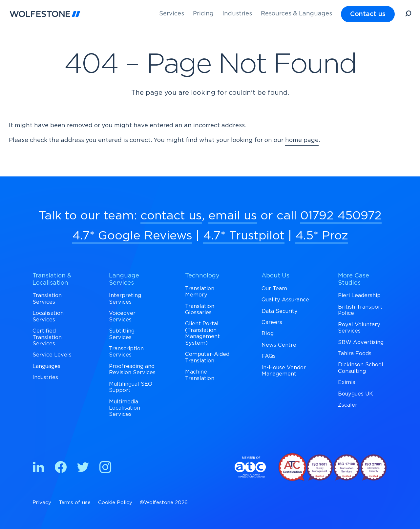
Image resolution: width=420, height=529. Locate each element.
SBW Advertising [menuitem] (361, 342)
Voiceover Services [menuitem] (122, 316)
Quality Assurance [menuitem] (285, 300)
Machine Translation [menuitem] (200, 375)
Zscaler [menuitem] (348, 405)
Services (172, 14)
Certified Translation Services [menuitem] (47, 337)
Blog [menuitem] (268, 334)
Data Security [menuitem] (280, 311)
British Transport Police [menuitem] (360, 310)
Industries (237, 14)
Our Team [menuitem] (274, 289)
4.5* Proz (322, 236)
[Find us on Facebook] (61, 468)
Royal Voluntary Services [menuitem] (359, 328)
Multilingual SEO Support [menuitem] (131, 387)
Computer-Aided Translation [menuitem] (207, 357)
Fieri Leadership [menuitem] (359, 295)
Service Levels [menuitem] (52, 355)
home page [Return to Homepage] (302, 140)
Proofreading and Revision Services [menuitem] (132, 369)
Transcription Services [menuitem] (126, 352)
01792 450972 (341, 216)
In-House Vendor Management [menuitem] (284, 371)
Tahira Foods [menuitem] (355, 354)
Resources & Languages (296, 14)
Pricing (203, 14)
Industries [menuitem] (45, 377)
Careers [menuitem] (272, 322)
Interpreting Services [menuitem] (125, 299)
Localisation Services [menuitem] (48, 316)
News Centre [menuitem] (279, 345)
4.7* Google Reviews (132, 236)
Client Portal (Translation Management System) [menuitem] (202, 333)
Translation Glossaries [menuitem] (200, 309)
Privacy (42, 503)
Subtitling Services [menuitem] (122, 334)
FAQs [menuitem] (269, 356)
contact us (171, 216)
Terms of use (75, 503)
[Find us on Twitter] (83, 468)
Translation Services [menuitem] (47, 299)
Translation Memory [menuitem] (200, 292)
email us (233, 216)
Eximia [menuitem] (347, 382)
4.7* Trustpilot (244, 236)
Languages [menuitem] (46, 366)
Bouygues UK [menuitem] (356, 394)
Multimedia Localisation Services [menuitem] (125, 408)
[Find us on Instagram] (105, 468)
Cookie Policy (115, 503)
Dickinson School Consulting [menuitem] (361, 368)
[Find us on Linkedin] (38, 468)
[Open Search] (408, 15)
